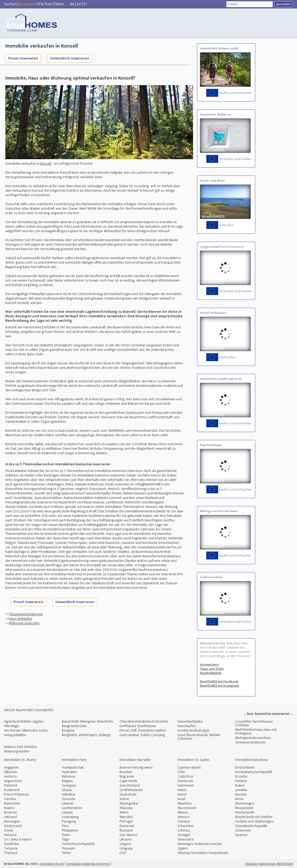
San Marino (128, 835)
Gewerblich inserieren (70, 58)
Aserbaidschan (73, 767)
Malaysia (126, 808)
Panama (10, 835)
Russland (126, 830)
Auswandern (209, 664)
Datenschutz (268, 864)
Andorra (10, 776)
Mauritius (185, 803)
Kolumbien (12, 803)
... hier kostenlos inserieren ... (268, 714)
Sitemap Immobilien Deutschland (203, 853)
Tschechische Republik (78, 844)
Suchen (10, 4)
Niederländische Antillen (254, 817)
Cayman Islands (189, 767)
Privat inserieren (23, 58)
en (79, 4)
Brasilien (126, 772)
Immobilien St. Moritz (20, 760)
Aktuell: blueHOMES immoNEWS (29, 710)
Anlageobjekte (15, 735)
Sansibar (184, 821)
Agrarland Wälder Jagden (24, 721)
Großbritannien (131, 790)
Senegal (184, 835)
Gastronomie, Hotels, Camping (142, 735)
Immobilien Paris (74, 760)
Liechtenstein (72, 808)
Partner (46, 4)
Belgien (68, 781)
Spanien (241, 835)
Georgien (69, 785)
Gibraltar (69, 794)
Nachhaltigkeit (211, 673)
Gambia (10, 799)
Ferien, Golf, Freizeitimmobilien (143, 730)
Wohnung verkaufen (24, 623)
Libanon (68, 803)
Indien (124, 799)
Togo (66, 839)
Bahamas (69, 776)
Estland (241, 781)
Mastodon (252, 864)
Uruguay (126, 848)
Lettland (10, 817)
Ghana (67, 790)
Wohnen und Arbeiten (20, 747)
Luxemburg (70, 817)
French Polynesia (17, 794)
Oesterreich (13, 826)
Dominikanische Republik (254, 772)
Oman (9, 830)
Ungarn (125, 844)
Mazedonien (187, 808)
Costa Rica (185, 776)
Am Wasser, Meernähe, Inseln (26, 730)
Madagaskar (129, 803)
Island (182, 794)
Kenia (239, 799)
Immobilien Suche (52, 864)
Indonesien (186, 785)
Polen (66, 835)
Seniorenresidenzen (250, 742)
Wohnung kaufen (17, 751)
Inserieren (28, 4)
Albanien (11, 772)
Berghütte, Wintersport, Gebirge (86, 735)
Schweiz (184, 830)
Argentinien (13, 781)
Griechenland (130, 785)
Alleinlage (12, 726)
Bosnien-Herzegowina (136, 767)
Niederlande (245, 812)
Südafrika (11, 844)
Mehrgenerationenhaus (253, 738)
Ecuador (241, 776)
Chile (181, 772)
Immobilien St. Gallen (193, 760)
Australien (70, 772)
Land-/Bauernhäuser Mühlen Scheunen (199, 737)
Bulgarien (127, 776)
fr (85, 4)
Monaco (184, 817)
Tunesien (68, 848)
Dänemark (185, 781)
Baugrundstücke (74, 726)
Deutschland (245, 767)
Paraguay (69, 821)
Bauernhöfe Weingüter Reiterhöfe (87, 721)
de (72, 4)
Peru (65, 826)
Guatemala (128, 794)
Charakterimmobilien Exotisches (144, 721)
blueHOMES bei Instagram (220, 686)
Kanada (241, 794)
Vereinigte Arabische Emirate (200, 844)
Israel (182, 799)
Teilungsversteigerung (26, 614)
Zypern (183, 848)
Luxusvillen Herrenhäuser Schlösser (254, 723)
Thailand (11, 853)
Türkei (67, 853)
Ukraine (125, 839)
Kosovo (9, 808)
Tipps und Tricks (212, 669)
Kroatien (10, 812)
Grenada (69, 799)
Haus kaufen (187, 726)
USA (123, 853)
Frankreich (12, 790)
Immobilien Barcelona (251, 760)
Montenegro (245, 803)
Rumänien (127, 826)
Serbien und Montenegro (254, 821)
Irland (182, 790)
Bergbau (68, 730)
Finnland (10, 785)
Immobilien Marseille (135, 760)
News (60, 4)
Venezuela (185, 839)
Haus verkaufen (20, 619)
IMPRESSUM (285, 864)
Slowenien (243, 830)
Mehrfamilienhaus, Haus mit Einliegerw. (256, 731)
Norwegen (12, 821)
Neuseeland (244, 808)
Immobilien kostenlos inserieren (88, 864)
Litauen (68, 812)
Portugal (126, 821)
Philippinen (70, 830)
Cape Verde (128, 781)
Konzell (46, 164)
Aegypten (11, 767)
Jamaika (241, 790)
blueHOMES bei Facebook (219, 681)
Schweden (186, 826)
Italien (240, 785)
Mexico (183, 812)
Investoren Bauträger (194, 730)
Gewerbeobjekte (190, 721)
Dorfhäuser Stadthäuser (138, 726)
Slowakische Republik (251, 826)
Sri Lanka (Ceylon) (18, 839)
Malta (124, 812)
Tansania (11, 848)
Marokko (126, 817)
